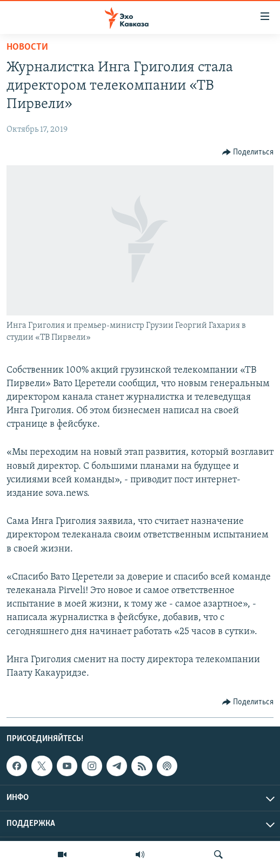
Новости (27, 47)
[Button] (248, 152)
